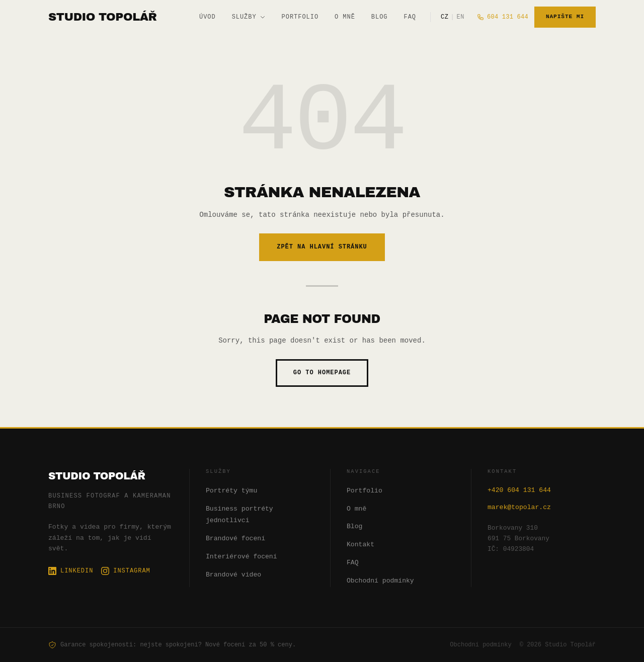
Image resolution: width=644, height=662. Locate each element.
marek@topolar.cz (519, 508)
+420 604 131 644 (519, 490)
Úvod (208, 17)
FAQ (410, 17)
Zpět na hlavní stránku (322, 247)
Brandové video (233, 575)
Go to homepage (322, 373)
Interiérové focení (242, 557)
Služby (249, 17)
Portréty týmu (231, 491)
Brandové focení (235, 539)
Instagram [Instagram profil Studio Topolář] (126, 571)
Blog (380, 17)
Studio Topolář (97, 476)
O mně (345, 17)
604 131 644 (503, 17)
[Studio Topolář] (103, 17)
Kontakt (360, 545)
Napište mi (565, 17)
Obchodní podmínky (380, 581)
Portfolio (300, 17)
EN (460, 17)
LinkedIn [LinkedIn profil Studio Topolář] (71, 571)
